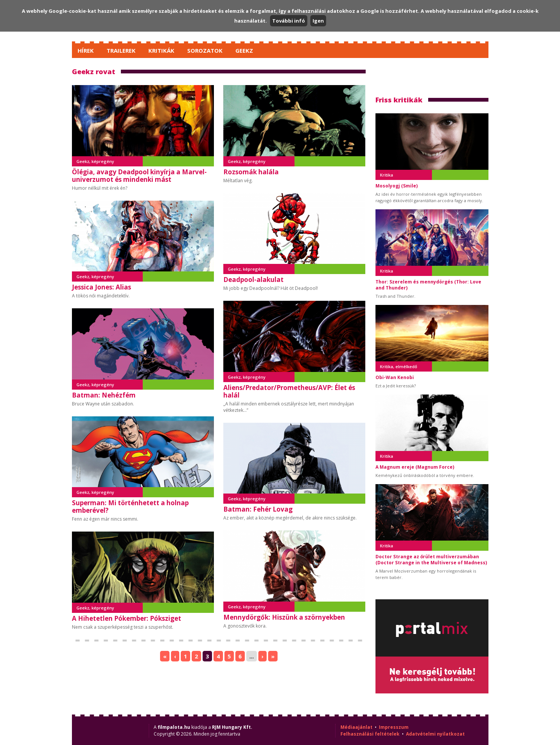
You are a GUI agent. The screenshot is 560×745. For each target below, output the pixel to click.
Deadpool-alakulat (253, 280)
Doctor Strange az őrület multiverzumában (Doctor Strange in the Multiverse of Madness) (431, 560)
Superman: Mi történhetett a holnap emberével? (130, 507)
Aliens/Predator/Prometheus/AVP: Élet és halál (289, 391)
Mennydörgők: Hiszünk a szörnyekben (284, 617)
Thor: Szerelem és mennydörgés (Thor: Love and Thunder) (428, 285)
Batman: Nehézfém (104, 395)
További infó (289, 21)
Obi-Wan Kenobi (395, 377)
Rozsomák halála (251, 172)
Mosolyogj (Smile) (397, 186)
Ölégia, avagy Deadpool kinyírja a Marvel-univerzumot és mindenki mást (139, 176)
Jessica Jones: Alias (101, 287)
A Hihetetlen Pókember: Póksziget (127, 618)
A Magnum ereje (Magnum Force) (415, 467)
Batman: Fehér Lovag (258, 509)
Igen (318, 21)
